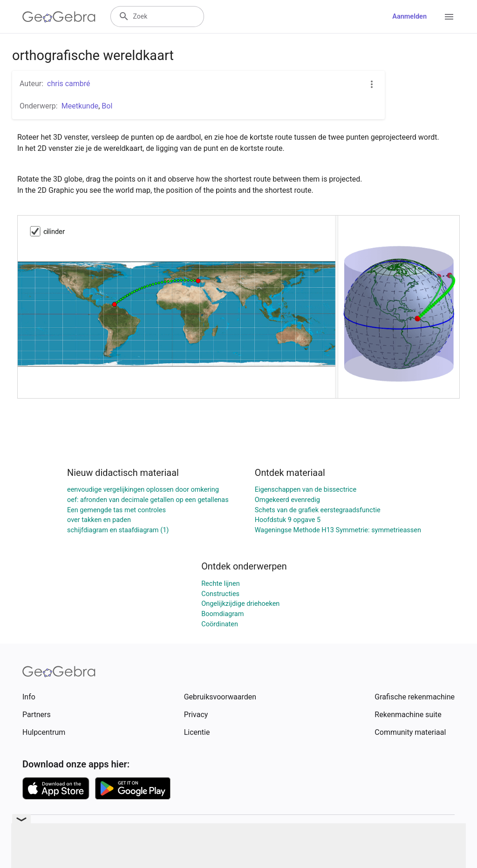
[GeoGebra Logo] (59, 17)
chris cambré (69, 84)
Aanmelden (409, 17)
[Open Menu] (449, 17)
